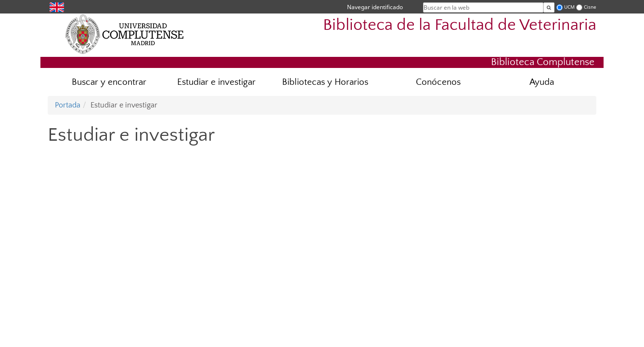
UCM (569, 7)
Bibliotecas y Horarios (325, 82)
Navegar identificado (375, 7)
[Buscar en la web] (549, 7)
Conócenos (438, 82)
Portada (68, 105)
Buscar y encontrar (109, 82)
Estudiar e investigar (216, 82)
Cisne (590, 7)
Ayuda (542, 82)
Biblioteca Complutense (543, 62)
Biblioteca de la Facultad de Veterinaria (460, 25)
